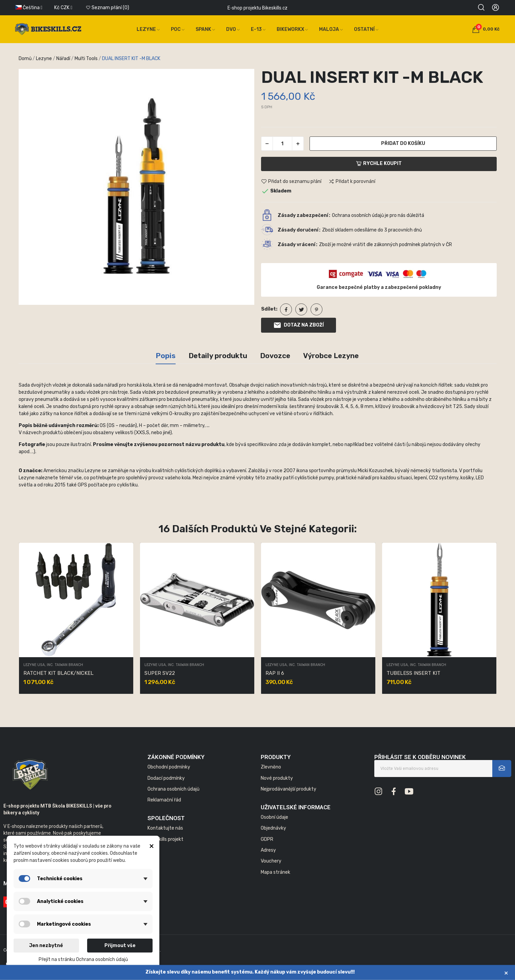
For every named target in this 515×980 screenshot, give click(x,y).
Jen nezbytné (46, 946)
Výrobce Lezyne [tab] (331, 356)
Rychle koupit (379, 163)
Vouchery (271, 861)
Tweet (301, 309)
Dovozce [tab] (275, 356)
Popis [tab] (166, 356)
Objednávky (273, 828)
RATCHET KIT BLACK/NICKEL (58, 673)
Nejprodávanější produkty (289, 789)
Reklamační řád (164, 800)
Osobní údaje (274, 817)
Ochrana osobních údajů (173, 789)
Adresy (268, 850)
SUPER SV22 (160, 673)
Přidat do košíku (403, 143)
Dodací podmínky (166, 778)
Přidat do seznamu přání (291, 182)
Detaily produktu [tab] (218, 356)
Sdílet (286, 309)
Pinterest (316, 309)
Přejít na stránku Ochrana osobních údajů (83, 959)
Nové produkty (277, 778)
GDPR (267, 839)
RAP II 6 (275, 673)
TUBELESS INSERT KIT (413, 673)
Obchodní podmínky (169, 767)
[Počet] (282, 144)
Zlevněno (271, 767)
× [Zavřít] (506, 973)
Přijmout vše (120, 946)
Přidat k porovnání (352, 182)
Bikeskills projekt (165, 839)
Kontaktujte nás (165, 828)
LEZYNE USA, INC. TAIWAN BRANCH (53, 665)
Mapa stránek (275, 872)
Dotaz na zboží (299, 325)
